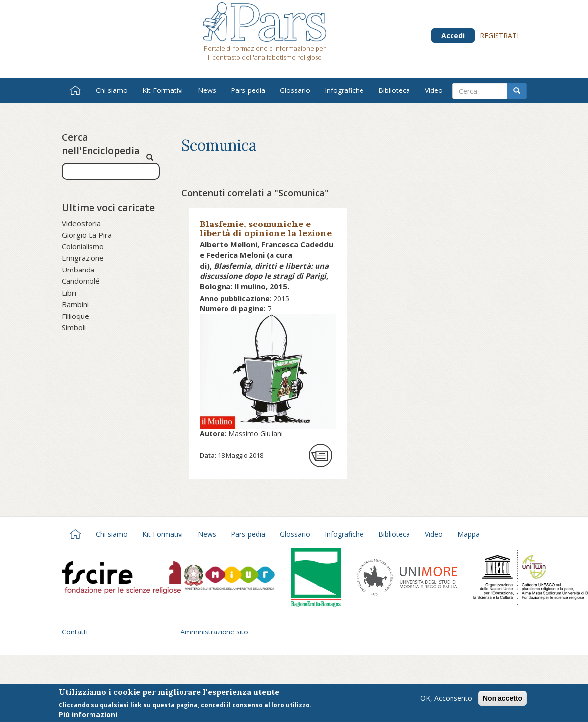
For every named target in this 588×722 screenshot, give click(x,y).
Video (434, 90)
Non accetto (502, 700)
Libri (69, 293)
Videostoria (81, 223)
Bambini (75, 304)
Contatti (75, 632)
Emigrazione (83, 258)
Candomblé (81, 281)
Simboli (74, 327)
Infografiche (344, 90)
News (207, 90)
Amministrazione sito (214, 632)
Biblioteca (394, 90)
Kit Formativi (163, 90)
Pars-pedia (248, 90)
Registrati (499, 35)
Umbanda (78, 270)
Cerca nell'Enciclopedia (101, 144)
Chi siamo (112, 90)
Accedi (453, 35)
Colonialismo (83, 246)
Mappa (469, 534)
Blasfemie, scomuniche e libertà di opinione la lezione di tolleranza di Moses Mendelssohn (266, 238)
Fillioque (75, 316)
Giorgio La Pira (87, 235)
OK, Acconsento (446, 699)
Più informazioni (88, 716)
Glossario (295, 90)
